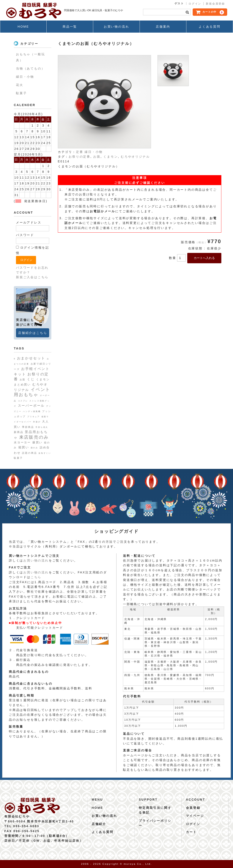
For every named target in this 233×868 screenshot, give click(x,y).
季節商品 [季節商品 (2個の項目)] (28, 427)
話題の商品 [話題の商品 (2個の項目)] (29, 453)
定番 (80, 152)
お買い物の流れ (116, 27)
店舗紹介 (99, 824)
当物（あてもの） (30, 68)
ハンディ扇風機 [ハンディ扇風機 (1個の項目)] (32, 411)
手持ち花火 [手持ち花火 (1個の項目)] (42, 427)
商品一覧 (70, 27)
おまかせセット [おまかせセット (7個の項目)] (31, 358)
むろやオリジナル (135, 157)
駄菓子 (21, 93)
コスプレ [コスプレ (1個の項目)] (23, 401)
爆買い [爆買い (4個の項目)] (37, 442)
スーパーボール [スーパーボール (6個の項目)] (31, 405)
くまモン (111, 157)
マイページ (195, 816)
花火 (20, 85)
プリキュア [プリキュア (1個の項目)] (34, 417)
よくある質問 (210, 27)
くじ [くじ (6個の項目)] (31, 379)
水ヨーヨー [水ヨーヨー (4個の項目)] (22, 442)
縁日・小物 (94, 152)
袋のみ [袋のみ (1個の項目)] (34, 448)
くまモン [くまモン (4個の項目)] (43, 379)
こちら (36, 577)
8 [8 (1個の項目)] (15, 359)
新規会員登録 (215, 4)
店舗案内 (163, 27)
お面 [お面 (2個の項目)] (23, 379)
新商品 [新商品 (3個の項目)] (19, 432)
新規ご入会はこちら (32, 277)
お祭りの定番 (80, 157)
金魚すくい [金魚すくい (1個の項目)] (45, 453)
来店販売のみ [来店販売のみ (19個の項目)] (34, 437)
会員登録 (193, 808)
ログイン (195, 4)
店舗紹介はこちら (33, 333)
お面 (97, 157)
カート (191, 832)
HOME (23, 27)
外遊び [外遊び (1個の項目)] (37, 422)
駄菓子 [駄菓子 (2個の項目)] (18, 458)
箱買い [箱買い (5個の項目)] (24, 447)
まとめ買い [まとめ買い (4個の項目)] (22, 385)
